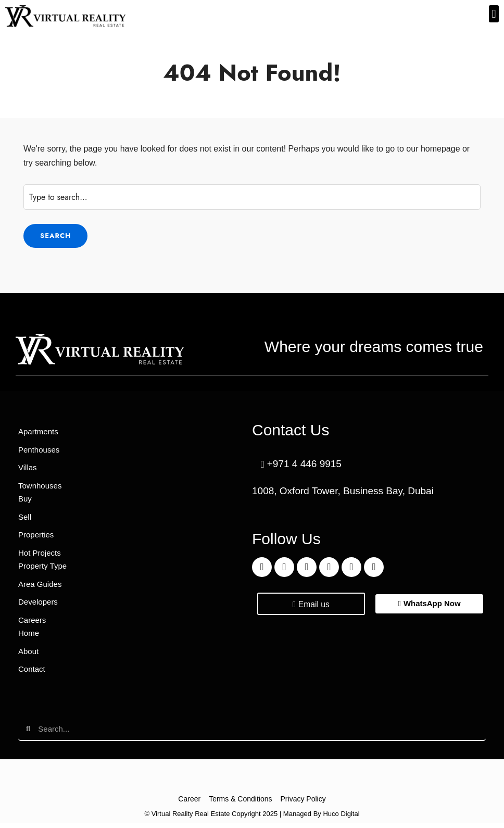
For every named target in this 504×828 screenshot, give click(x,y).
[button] (494, 14)
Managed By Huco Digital (322, 819)
